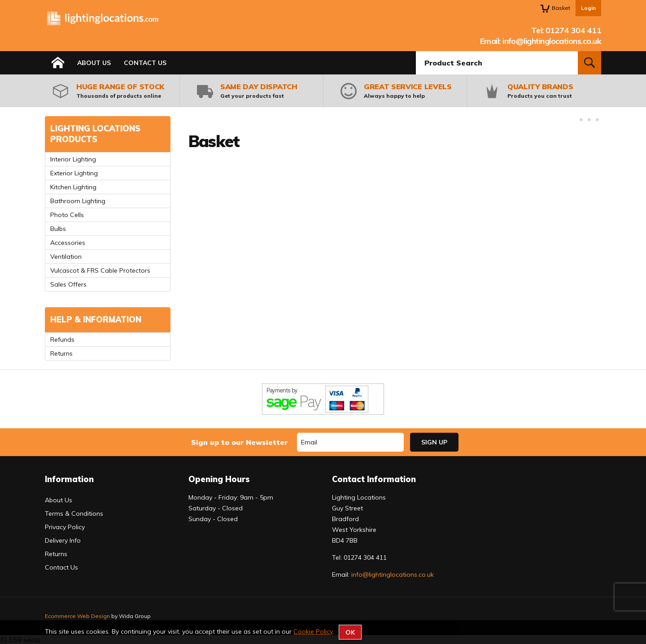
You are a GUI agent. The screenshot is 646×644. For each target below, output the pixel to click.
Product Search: (416, 51)
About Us (94, 63)
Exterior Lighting (74, 173)
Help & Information (96, 320)
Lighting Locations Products (95, 134)
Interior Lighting (73, 159)
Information (69, 479)
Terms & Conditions (74, 513)
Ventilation (66, 257)
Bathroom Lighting (78, 201)
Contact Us (145, 63)
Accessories (68, 243)
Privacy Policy (65, 527)
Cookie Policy (313, 631)
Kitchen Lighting (73, 187)
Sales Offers (68, 284)
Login (588, 8)
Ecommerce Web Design (77, 616)
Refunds (62, 339)
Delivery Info (63, 540)
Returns (61, 353)
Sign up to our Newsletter (239, 442)
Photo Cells (67, 215)
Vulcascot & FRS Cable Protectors (100, 270)
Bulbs (58, 229)
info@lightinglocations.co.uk (552, 41)
